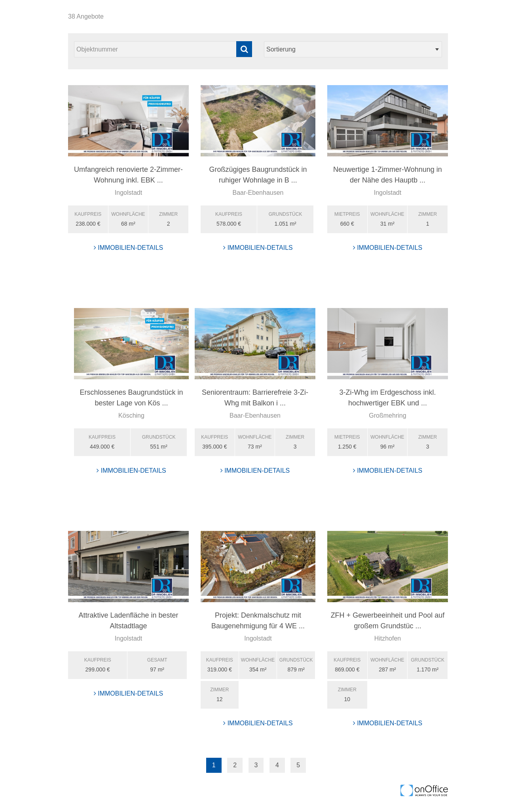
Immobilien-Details (129, 248)
